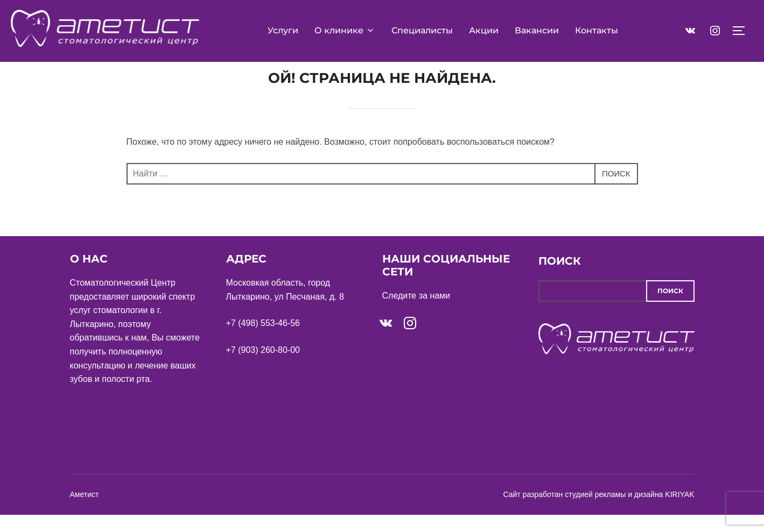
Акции (484, 30)
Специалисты (422, 30)
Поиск (560, 279)
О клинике (345, 30)
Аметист (85, 512)
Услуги (283, 30)
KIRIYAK (679, 512)
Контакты (597, 30)
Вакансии (537, 30)
